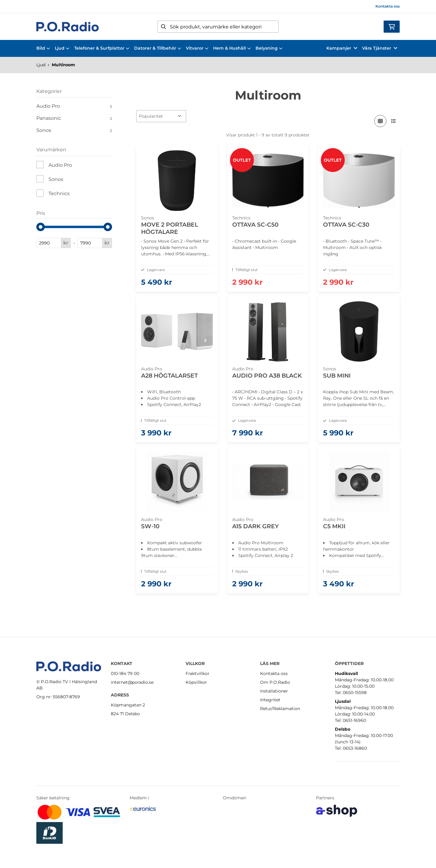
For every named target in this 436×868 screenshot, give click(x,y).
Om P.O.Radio (275, 682)
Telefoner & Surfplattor (102, 48)
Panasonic (74, 118)
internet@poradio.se (132, 682)
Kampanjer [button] (342, 48)
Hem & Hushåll (232, 48)
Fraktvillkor (198, 673)
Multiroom (63, 65)
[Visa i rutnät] (380, 121)
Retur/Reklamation (280, 709)
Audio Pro (74, 106)
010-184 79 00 (125, 673)
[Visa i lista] (394, 121)
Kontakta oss (388, 6)
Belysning (269, 48)
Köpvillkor (196, 682)
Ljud (62, 48)
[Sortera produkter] (161, 116)
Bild (43, 48)
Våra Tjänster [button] (380, 48)
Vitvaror (197, 48)
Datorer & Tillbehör (158, 48)
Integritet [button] (270, 700)
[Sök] (218, 27)
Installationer (274, 691)
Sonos (74, 130)
